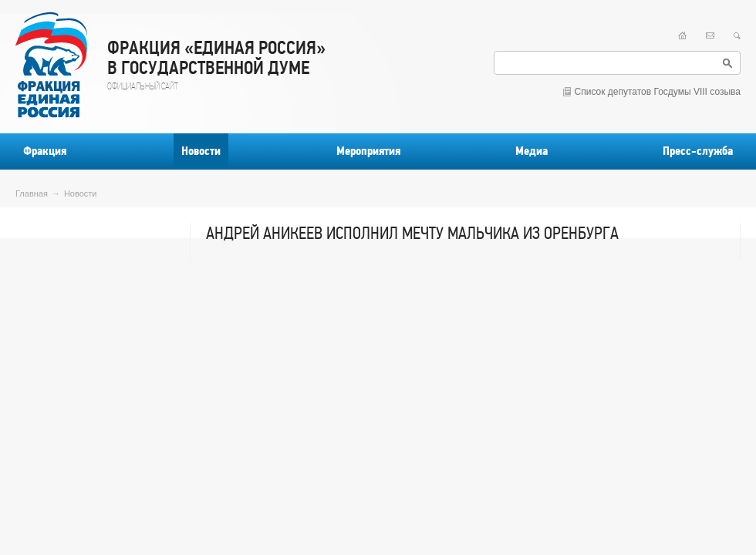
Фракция (45, 151)
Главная (32, 193)
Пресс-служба (698, 151)
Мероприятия (368, 151)
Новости (201, 151)
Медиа (532, 151)
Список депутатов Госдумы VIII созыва (658, 92)
